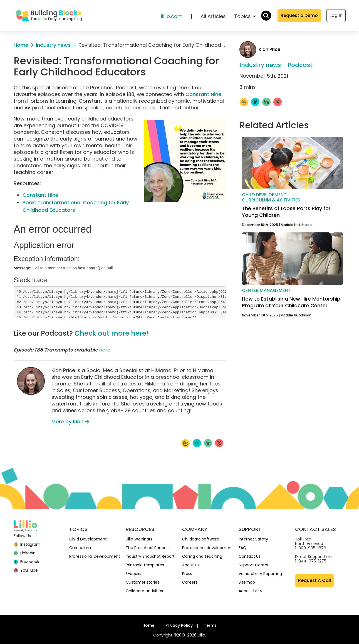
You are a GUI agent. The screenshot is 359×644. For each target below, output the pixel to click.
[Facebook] (27, 562)
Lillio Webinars (139, 539)
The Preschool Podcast (148, 548)
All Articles (213, 16)
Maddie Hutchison (296, 225)
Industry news (260, 65)
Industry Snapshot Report (150, 556)
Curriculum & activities (271, 200)
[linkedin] (25, 553)
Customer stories (143, 582)
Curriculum (80, 548)
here (105, 350)
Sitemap (247, 582)
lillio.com (172, 16)
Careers (190, 582)
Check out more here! (111, 333)
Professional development (95, 556)
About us (191, 565)
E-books (133, 574)
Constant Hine (203, 94)
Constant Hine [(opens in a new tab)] (40, 195)
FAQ (242, 548)
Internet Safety (253, 539)
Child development (264, 195)
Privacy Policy (179, 625)
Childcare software (201, 539)
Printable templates (145, 565)
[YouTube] (26, 570)
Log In (336, 15)
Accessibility (250, 591)
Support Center (254, 565)
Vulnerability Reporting (260, 574)
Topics (245, 16)
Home (148, 625)
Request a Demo (299, 15)
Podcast (300, 65)
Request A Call (315, 580)
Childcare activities (144, 591)
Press (187, 574)
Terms (210, 625)
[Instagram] (27, 544)
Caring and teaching (202, 556)
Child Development (88, 539)
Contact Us (250, 556)
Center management (266, 290)
